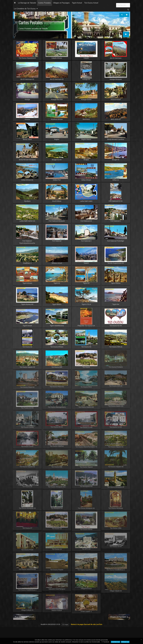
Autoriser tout (115, 642)
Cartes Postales (45, 3)
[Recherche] (123, 5)
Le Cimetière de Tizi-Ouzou (25, 9)
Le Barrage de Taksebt (27, 3)
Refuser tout (125, 642)
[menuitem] (15, 3)
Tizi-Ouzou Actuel (91, 3)
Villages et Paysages (61, 3)
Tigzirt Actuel (77, 3)
